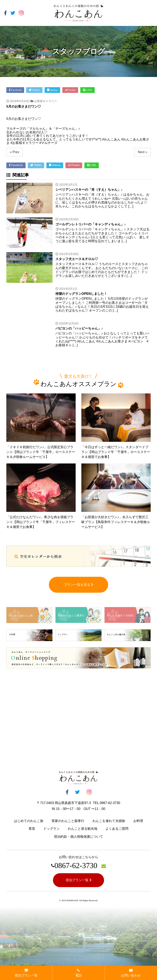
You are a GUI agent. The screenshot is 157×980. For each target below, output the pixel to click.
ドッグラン (52, 830)
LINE (87, 90)
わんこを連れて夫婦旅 (109, 822)
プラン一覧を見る (79, 586)
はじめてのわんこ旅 (29, 822)
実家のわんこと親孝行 (68, 822)
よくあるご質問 (117, 830)
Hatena (52, 90)
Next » (142, 152)
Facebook (15, 90)
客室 (32, 830)
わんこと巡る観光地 (83, 830)
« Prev (15, 152)
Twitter (34, 90)
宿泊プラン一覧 (79, 881)
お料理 (138, 822)
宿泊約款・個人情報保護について (78, 838)
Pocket (70, 90)
